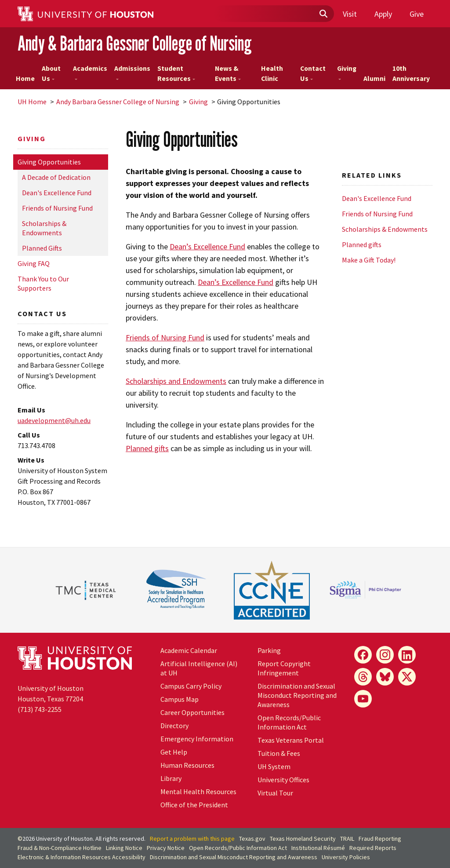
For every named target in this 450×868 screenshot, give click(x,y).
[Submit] (323, 14)
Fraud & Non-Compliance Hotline (60, 848)
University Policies (346, 857)
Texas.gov (252, 839)
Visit (350, 14)
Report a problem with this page (192, 839)
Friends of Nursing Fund (57, 208)
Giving (347, 72)
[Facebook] (363, 655)
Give (417, 14)
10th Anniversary (411, 74)
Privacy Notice (166, 848)
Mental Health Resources (198, 791)
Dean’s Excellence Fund (207, 246)
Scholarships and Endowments (176, 381)
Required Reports (373, 848)
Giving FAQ (34, 263)
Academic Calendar (189, 650)
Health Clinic (272, 74)
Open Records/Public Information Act (289, 722)
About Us (51, 74)
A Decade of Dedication (56, 177)
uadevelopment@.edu (54, 420)
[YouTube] (363, 699)
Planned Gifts (42, 248)
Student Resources (176, 74)
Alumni (374, 78)
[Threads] (363, 677)
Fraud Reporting (380, 839)
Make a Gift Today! (369, 260)
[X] (407, 677)
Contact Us (313, 74)
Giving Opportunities (49, 162)
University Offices (283, 780)
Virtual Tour (275, 793)
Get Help (174, 752)
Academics (90, 72)
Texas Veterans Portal (291, 740)
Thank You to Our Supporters (43, 283)
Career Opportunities (192, 712)
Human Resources (187, 765)
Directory (174, 726)
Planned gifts (147, 448)
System (274, 766)
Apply (383, 14)
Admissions (132, 72)
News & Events (228, 74)
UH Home (32, 102)
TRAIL (347, 839)
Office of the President (194, 805)
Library (171, 778)
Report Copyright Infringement (284, 668)
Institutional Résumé (318, 848)
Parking (269, 650)
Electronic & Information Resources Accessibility (82, 857)
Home (25, 78)
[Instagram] (385, 655)
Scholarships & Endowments (44, 228)
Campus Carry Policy (191, 686)
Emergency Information (197, 739)
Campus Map (180, 699)
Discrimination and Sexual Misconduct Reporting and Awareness (297, 695)
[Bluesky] (385, 677)
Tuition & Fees (279, 753)
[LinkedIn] (407, 655)
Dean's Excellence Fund (57, 193)
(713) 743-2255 (40, 709)
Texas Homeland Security (303, 839)
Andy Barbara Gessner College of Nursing (118, 102)
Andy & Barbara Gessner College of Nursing (135, 43)
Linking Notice (124, 848)
